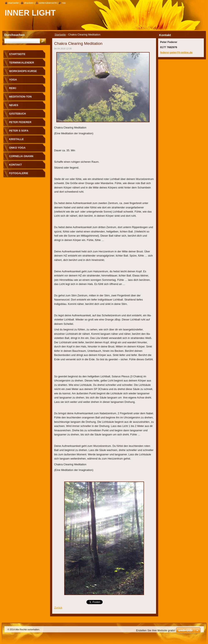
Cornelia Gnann (21, 156)
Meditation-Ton (20, 97)
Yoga (13, 80)
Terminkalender (22, 63)
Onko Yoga (17, 148)
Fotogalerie (19, 173)
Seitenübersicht (48, 3)
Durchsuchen (15, 35)
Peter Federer (20, 122)
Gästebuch (18, 114)
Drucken (29, 3)
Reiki (13, 88)
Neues (14, 105)
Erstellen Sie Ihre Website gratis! (156, 630)
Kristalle (17, 139)
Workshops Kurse (23, 71)
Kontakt (16, 165)
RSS (64, 3)
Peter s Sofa (19, 131)
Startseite (60, 35)
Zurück (58, 608)
